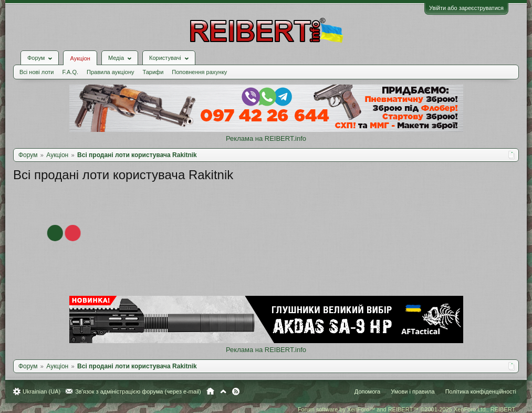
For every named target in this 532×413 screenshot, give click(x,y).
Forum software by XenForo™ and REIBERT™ (407, 409)
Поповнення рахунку (199, 72)
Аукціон (80, 58)
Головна (210, 391)
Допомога (367, 391)
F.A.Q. (70, 72)
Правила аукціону (110, 72)
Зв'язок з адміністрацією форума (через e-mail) (138, 391)
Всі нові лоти (36, 72)
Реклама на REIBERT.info (266, 138)
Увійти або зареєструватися (466, 8)
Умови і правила (413, 391)
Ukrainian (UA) (41, 391)
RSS (236, 391)
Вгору (223, 391)
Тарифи (153, 72)
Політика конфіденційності (481, 391)
